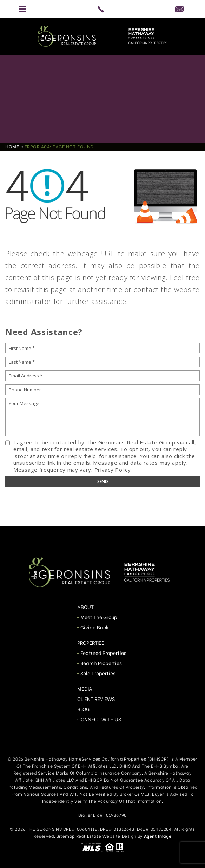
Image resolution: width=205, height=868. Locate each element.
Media (85, 688)
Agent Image (158, 836)
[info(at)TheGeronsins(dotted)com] (182, 9)
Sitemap (66, 836)
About (85, 607)
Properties (91, 642)
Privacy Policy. (113, 470)
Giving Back (95, 627)
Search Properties (101, 663)
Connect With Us (99, 719)
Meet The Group (99, 617)
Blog (83, 709)
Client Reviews (96, 699)
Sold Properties (98, 673)
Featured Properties (104, 653)
